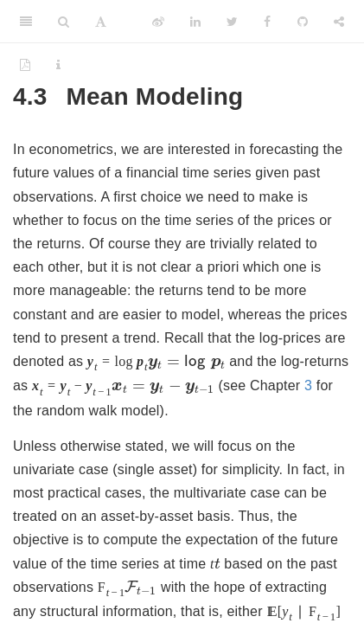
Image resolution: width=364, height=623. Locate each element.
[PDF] (25, 65)
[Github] (303, 22)
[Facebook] (267, 22)
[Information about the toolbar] (58, 65)
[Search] (64, 22)
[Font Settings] (101, 22)
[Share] (339, 22)
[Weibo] (158, 22)
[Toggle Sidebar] (26, 22)
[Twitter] (232, 22)
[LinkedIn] (195, 22)
